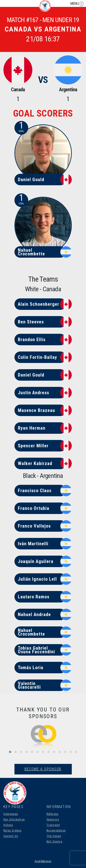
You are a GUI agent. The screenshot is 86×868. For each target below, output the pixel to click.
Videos (8, 825)
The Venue (54, 836)
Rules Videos (12, 831)
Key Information (14, 819)
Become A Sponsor (43, 769)
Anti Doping (54, 842)
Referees (53, 814)
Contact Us (11, 836)
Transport (53, 825)
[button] (10, 752)
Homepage (11, 814)
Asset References (43, 861)
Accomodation (56, 831)
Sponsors (53, 819)
